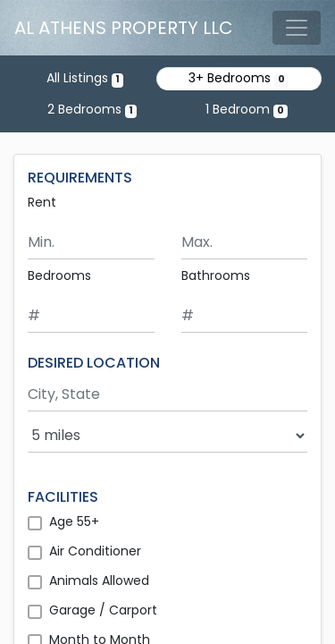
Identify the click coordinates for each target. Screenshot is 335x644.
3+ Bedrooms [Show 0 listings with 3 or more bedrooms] (239, 78)
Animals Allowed (99, 580)
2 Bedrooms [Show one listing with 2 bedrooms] (92, 109)
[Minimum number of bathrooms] (245, 316)
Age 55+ (74, 521)
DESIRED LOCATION (94, 363)
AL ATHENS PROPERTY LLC (124, 28)
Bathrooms (216, 275)
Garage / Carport (103, 610)
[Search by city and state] (167, 395)
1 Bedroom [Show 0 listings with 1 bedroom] (247, 109)
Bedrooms (59, 275)
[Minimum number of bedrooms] (91, 316)
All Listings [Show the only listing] (85, 78)
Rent (42, 202)
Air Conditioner (95, 551)
